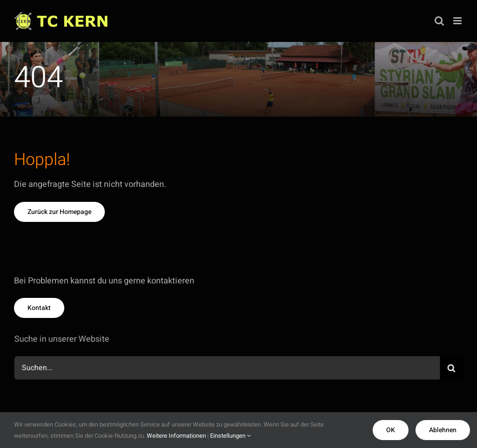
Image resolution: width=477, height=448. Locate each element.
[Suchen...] (228, 368)
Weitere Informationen (176, 436)
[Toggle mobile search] (439, 21)
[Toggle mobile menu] (458, 21)
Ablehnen (443, 430)
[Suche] (453, 368)
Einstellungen (230, 436)
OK (391, 430)
